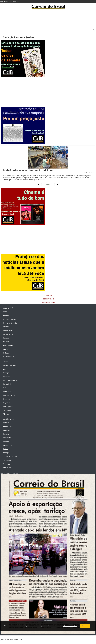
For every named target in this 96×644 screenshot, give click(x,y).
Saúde (6, 449)
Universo (7, 464)
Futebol (6, 388)
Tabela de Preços (48, 302)
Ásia (5, 369)
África (5, 362)
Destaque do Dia (9, 319)
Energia (6, 373)
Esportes (7, 377)
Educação (7, 327)
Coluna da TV (8, 426)
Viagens (6, 414)
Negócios (7, 403)
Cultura (6, 315)
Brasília (6, 423)
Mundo (6, 441)
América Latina (9, 419)
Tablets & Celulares (10, 456)
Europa (6, 338)
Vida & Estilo (8, 468)
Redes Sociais (8, 445)
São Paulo (7, 410)
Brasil (5, 312)
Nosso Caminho (48, 299)
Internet (6, 434)
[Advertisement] (48, 20)
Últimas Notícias (9, 357)
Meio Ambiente (9, 395)
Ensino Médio (8, 334)
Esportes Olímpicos (10, 380)
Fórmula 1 (7, 384)
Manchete (7, 438)
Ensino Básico (8, 330)
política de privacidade (70, 626)
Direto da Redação (10, 323)
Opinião (6, 342)
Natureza (7, 399)
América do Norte (10, 365)
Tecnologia (7, 460)
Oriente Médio (9, 345)
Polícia (6, 349)
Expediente (48, 296)
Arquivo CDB (8, 308)
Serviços (6, 453)
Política (6, 353)
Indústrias (7, 392)
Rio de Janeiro (8, 407)
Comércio (7, 430)
